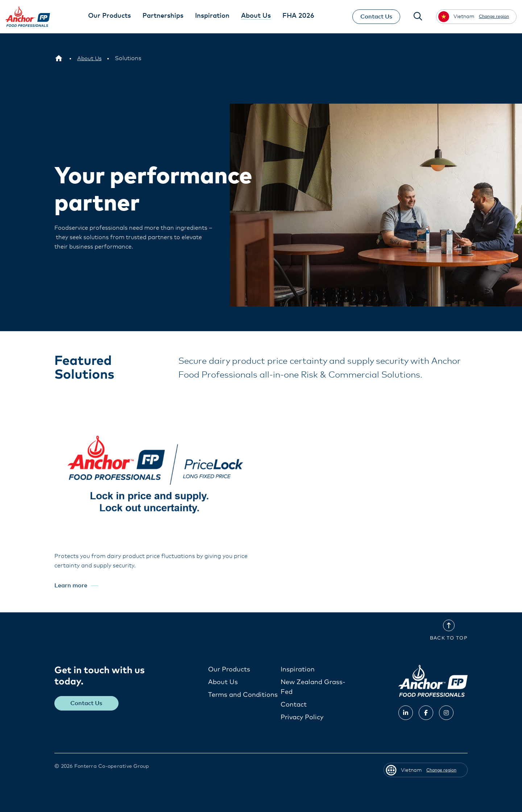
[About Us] (90, 58)
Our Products (229, 670)
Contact (294, 705)
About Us (223, 682)
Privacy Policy (302, 717)
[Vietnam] (59, 58)
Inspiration (298, 670)
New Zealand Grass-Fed (313, 687)
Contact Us (374, 17)
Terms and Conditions (243, 695)
